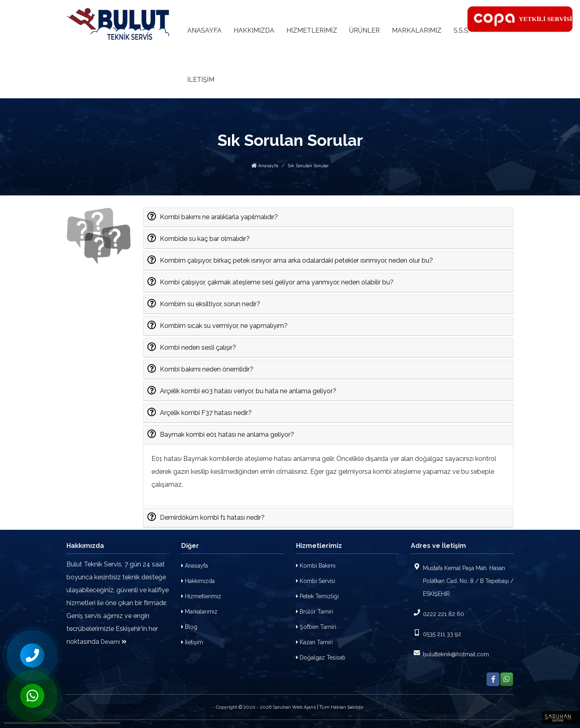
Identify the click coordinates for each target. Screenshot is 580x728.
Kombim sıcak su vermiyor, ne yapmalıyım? (224, 325)
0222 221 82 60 (437, 613)
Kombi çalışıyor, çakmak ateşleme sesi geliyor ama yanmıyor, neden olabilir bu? (277, 282)
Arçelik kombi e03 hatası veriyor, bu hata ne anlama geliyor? (248, 390)
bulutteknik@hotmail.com (450, 653)
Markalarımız (199, 612)
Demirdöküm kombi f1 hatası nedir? (212, 517)
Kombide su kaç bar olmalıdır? (205, 238)
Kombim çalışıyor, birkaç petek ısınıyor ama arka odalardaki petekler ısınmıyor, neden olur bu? (296, 260)
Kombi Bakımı (316, 566)
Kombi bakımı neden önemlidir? (206, 369)
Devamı (114, 642)
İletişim (192, 642)
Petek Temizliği (317, 596)
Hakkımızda (198, 581)
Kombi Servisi (316, 581)
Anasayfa (265, 166)
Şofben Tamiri (316, 627)
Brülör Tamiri (315, 612)
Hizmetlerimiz (201, 596)
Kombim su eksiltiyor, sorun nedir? (210, 303)
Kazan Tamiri (314, 642)
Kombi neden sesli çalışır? (198, 347)
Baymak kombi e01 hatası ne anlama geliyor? (227, 434)
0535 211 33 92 (436, 633)
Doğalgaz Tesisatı (321, 657)
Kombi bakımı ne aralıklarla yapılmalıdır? (219, 216)
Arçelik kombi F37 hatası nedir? (206, 412)
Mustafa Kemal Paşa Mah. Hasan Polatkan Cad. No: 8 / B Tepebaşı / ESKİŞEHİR (462, 580)
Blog (189, 627)
